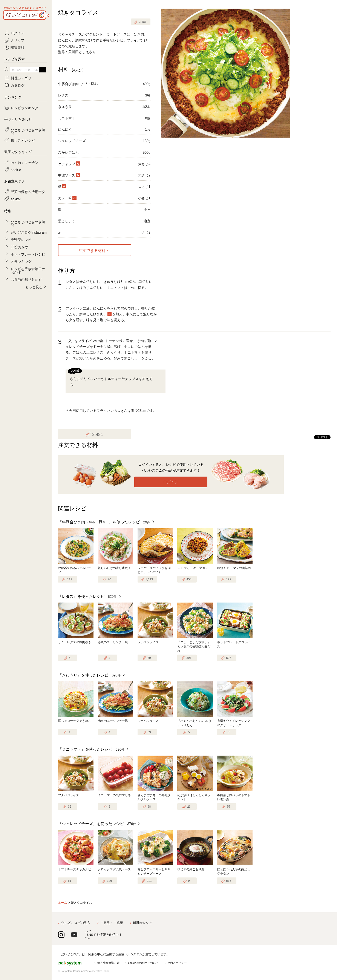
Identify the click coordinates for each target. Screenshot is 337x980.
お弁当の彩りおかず (26, 279)
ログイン (171, 482)
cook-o (16, 170)
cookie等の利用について (143, 963)
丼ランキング (21, 261)
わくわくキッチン (25, 162)
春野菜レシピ (21, 239)
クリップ (17, 40)
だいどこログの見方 (76, 923)
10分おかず (20, 247)
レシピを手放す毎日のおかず (28, 270)
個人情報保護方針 (108, 963)
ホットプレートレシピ (28, 254)
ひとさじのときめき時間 (28, 131)
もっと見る (34, 287)
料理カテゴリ (21, 78)
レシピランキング (25, 108)
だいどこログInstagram (29, 232)
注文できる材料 (92, 250)
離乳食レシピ (143, 923)
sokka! (16, 199)
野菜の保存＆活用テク (28, 192)
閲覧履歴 (17, 47)
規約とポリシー (177, 963)
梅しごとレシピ (23, 140)
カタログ (18, 85)
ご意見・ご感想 (112, 923)
